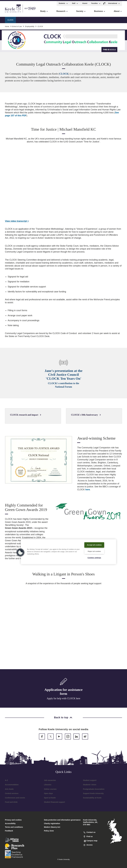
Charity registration (52, 823)
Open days (48, 793)
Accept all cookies (94, 543)
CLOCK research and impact (56, 19)
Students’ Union (90, 785)
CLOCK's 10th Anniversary (29, 19)
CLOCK (64, 74)
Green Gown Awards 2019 (19, 528)
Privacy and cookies (13, 820)
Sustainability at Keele (92, 798)
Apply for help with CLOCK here (64, 698)
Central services (12, 793)
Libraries (48, 785)
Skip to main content (13, 12)
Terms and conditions (14, 827)
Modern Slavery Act (52, 827)
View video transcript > (17, 221)
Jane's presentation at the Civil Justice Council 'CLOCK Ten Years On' (63, 375)
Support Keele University (93, 793)
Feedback (9, 831)
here (88, 490)
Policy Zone (49, 831)
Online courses (50, 789)
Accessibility (9, 12)
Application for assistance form (63, 692)
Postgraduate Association (94, 789)
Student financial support (55, 802)
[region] (68, 550)
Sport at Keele (50, 798)
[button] (104, 2)
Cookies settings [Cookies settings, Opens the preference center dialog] (94, 557)
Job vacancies (50, 780)
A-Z (6, 780)
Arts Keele (9, 789)
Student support (90, 780)
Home (7, 25)
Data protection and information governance (62, 820)
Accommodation (12, 785)
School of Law (17, 25)
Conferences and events (15, 798)
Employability (30, 25)
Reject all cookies (94, 551)
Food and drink (11, 802)
